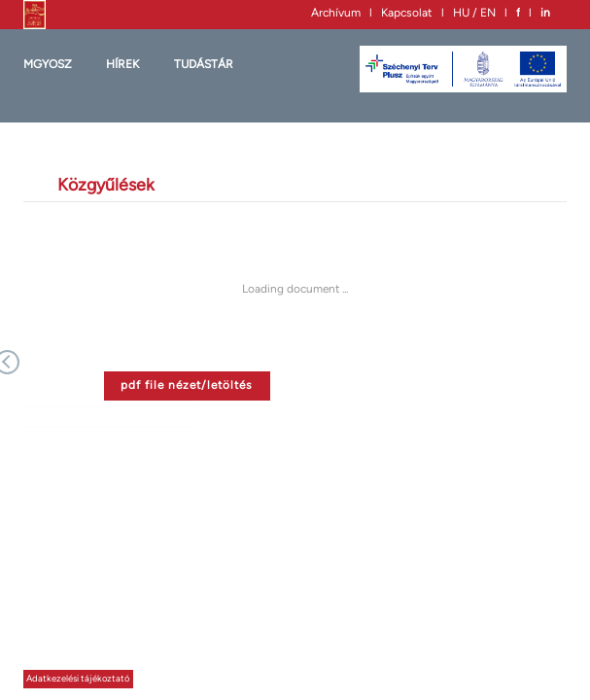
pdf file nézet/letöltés (187, 385)
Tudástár (204, 64)
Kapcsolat (407, 13)
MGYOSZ (48, 64)
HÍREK (122, 64)
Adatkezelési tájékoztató (78, 678)
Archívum (336, 13)
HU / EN (474, 13)
